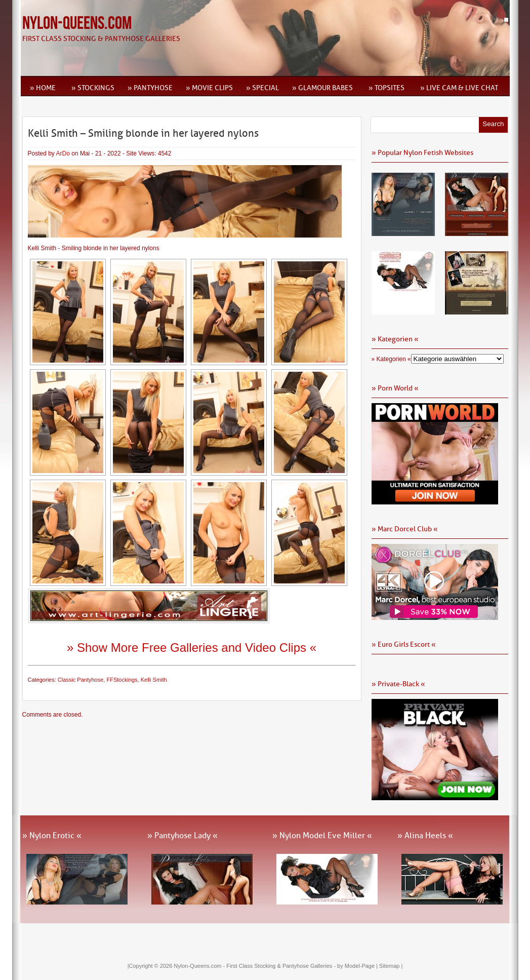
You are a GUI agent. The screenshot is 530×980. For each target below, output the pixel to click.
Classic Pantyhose (81, 680)
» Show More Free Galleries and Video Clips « (192, 648)
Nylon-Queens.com (77, 24)
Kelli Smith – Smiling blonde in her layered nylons (143, 133)
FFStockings (122, 680)
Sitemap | (391, 966)
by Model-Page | (358, 966)
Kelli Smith (154, 680)
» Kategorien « (391, 359)
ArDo (63, 153)
